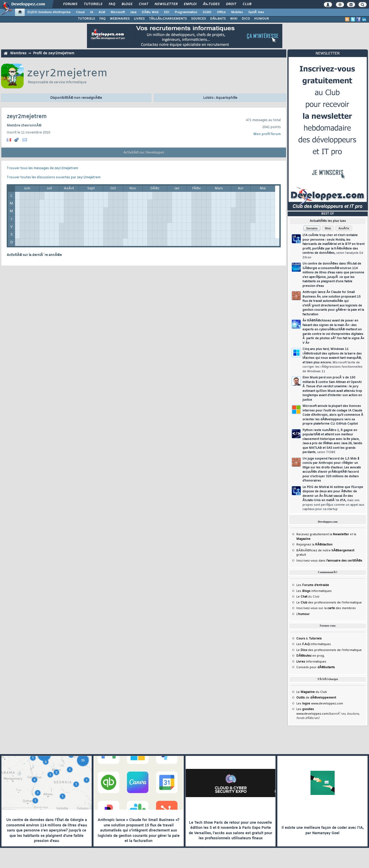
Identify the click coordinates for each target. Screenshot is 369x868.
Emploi (190, 4)
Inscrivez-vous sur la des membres (326, 608)
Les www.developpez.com (320, 704)
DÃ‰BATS (218, 19)
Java (133, 12)
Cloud (80, 12)
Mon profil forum (267, 134)
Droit (231, 4)
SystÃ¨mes (256, 12)
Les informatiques (314, 591)
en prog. (310, 656)
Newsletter (166, 4)
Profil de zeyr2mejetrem (54, 53)
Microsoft (118, 12)
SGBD (207, 12)
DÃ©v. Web (150, 12)
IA (92, 12)
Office (221, 12)
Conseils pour (316, 667)
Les (313, 585)
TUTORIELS (86, 19)
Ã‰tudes (211, 4)
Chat (143, 4)
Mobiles (237, 12)
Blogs (127, 4)
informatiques (311, 662)
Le (302, 597)
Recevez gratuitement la (323, 534)
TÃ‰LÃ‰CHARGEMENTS (168, 19)
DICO (246, 19)
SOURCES (198, 19)
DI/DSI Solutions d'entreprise (49, 12)
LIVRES (139, 19)
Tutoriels (93, 4)
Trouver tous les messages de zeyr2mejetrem (42, 168)
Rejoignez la (314, 545)
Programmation (186, 12)
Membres (18, 53)
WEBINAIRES (120, 19)
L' (303, 614)
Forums (70, 4)
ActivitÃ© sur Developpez (144, 153)
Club (247, 4)
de (316, 698)
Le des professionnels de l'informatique (329, 603)
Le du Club (312, 692)
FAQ (112, 4)
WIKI (234, 19)
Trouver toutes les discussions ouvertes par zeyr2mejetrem (54, 178)
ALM (102, 12)
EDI (167, 12)
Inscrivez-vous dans (329, 561)
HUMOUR (262, 19)
